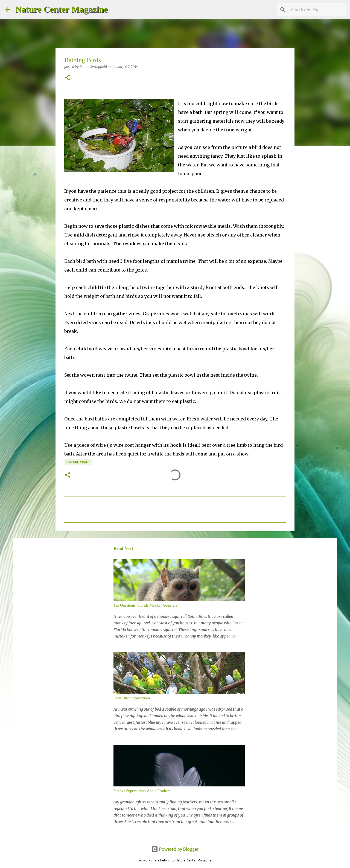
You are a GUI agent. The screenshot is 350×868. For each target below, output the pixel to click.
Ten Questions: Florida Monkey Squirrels (145, 605)
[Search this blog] (317, 10)
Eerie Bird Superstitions (132, 698)
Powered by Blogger (175, 849)
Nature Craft (78, 462)
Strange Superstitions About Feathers (142, 791)
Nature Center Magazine (62, 9)
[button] (68, 78)
